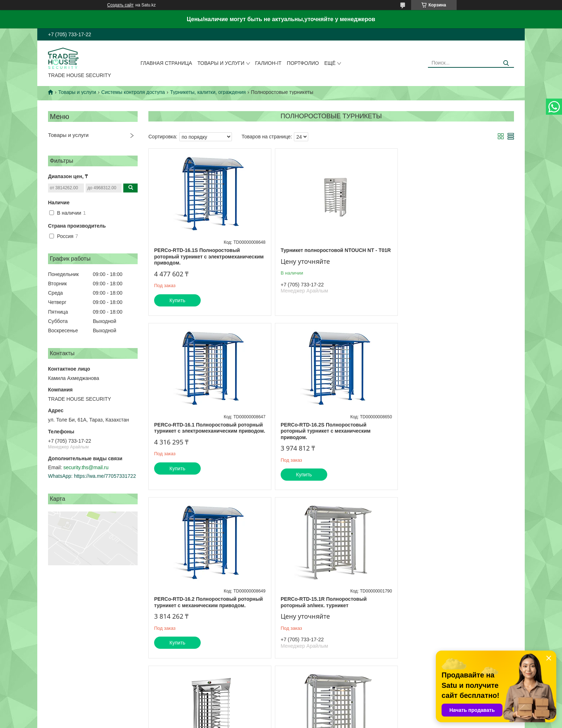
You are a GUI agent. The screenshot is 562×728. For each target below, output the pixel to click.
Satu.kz (311, 715)
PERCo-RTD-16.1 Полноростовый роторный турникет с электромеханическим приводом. (442, 256)
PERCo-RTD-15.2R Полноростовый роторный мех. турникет (320, 602)
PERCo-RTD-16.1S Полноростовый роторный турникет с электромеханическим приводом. (197, 256)
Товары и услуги (221, 63)
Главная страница (166, 63)
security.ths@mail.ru (86, 467)
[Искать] (506, 63)
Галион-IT (268, 63)
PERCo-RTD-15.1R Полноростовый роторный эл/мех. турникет (443, 428)
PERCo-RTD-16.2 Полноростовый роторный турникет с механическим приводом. (322, 431)
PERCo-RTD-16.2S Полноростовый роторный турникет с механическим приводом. (199, 431)
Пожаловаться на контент (309, 721)
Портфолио (303, 63)
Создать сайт (120, 5)
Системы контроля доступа (133, 92)
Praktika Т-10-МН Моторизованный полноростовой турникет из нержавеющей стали (207, 605)
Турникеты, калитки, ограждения (208, 92)
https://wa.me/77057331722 (105, 476)
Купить (177, 300)
